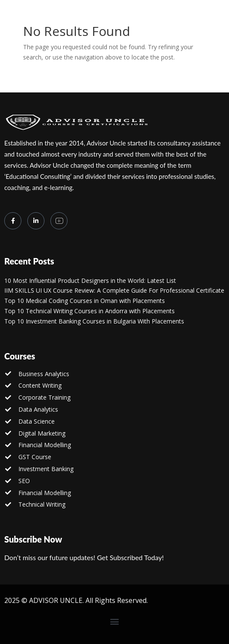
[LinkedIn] (36, 221)
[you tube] (59, 221)
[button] (115, 622)
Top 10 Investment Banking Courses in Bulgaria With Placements (94, 321)
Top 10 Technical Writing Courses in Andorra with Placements (90, 311)
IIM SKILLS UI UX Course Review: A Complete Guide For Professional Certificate (114, 290)
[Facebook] (13, 221)
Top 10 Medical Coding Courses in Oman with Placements (85, 301)
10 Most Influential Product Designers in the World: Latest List (90, 280)
